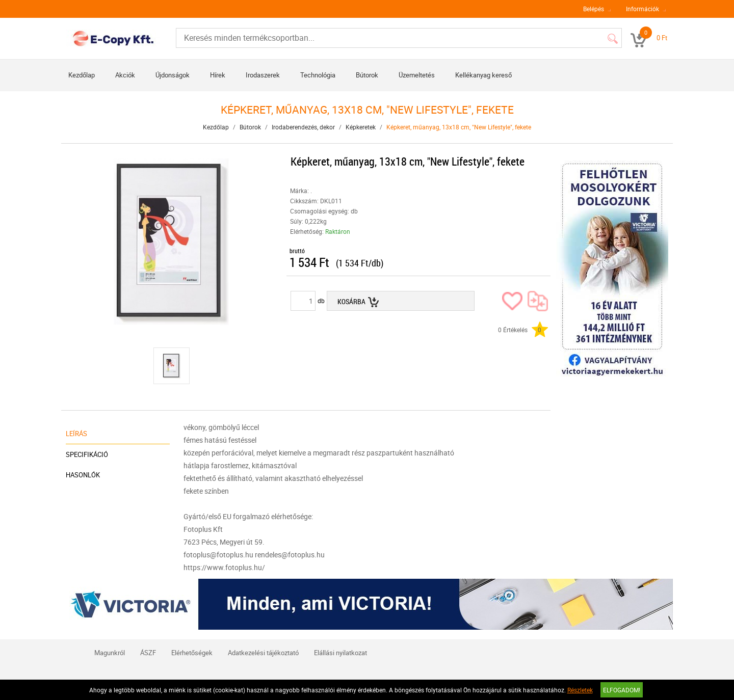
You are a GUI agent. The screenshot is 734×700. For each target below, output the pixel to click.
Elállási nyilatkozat (340, 653)
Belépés (594, 9)
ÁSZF (148, 653)
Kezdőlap (82, 75)
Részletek (580, 690)
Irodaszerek (263, 75)
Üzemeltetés (417, 75)
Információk (643, 9)
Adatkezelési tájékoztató (263, 653)
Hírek (218, 75)
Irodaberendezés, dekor (303, 127)
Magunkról (110, 653)
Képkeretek (361, 127)
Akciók (125, 75)
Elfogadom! (622, 690)
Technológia (318, 75)
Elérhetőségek (192, 653)
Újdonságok (173, 75)
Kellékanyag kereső (483, 75)
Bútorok (367, 75)
